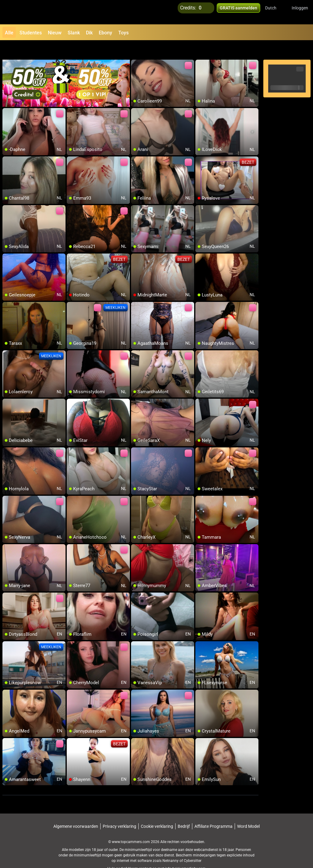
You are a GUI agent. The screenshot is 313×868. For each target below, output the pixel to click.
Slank (74, 33)
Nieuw (55, 33)
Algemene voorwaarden (76, 811)
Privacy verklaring (119, 811)
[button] (275, 12)
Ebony (105, 33)
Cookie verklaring (157, 811)
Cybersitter (193, 845)
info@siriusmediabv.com (185, 853)
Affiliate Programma (213, 811)
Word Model (248, 811)
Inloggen (300, 12)
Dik (89, 33)
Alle (9, 33)
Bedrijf (184, 811)
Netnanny (171, 845)
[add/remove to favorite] (136, 49)
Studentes (31, 33)
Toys (123, 33)
